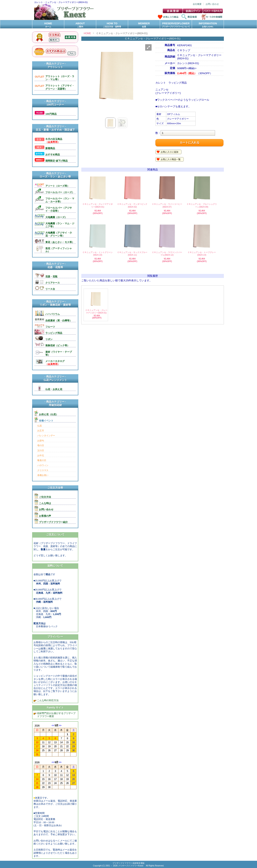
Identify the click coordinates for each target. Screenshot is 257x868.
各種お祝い (43, 475)
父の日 (41, 450)
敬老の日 (42, 460)
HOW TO (112, 25)
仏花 (40, 426)
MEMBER (144, 25)
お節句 (41, 441)
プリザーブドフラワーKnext (131, 866)
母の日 (41, 445)
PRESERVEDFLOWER (176, 25)
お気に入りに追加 (169, 152)
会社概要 (197, 4)
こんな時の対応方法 (47, 700)
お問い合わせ (212, 4)
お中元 (41, 455)
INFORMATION (208, 25)
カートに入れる (190, 142)
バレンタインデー (46, 436)
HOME (48, 25)
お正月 (41, 430)
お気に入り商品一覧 (171, 159)
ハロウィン (43, 465)
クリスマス (43, 470)
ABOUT (80, 25)
